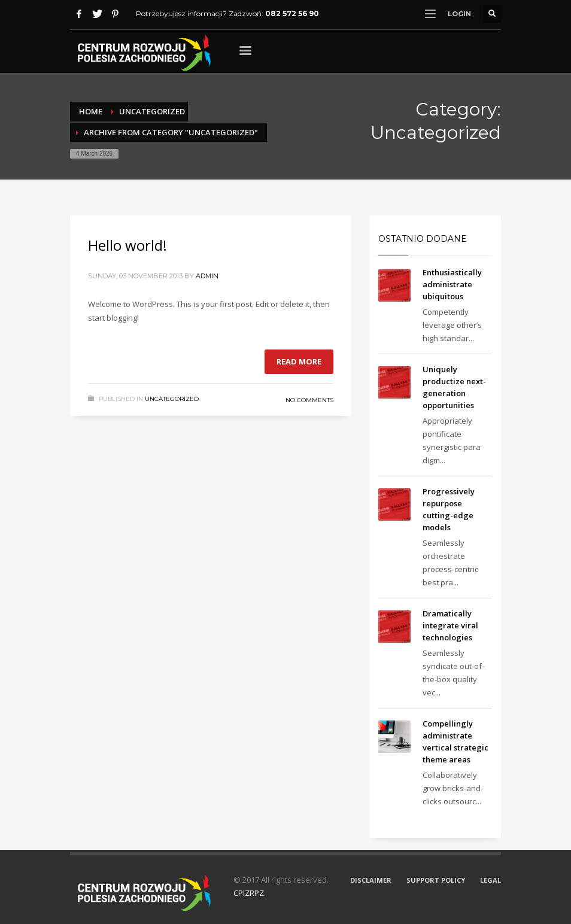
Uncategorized (152, 111)
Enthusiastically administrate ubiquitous (452, 284)
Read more (299, 361)
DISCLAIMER (371, 880)
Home (91, 111)
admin (207, 276)
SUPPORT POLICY (436, 880)
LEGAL (490, 880)
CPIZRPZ (249, 893)
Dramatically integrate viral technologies (450, 625)
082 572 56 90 (292, 13)
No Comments (309, 400)
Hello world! (127, 245)
